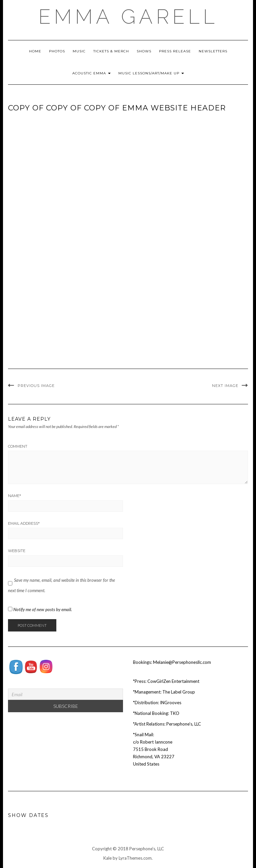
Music (79, 51)
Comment (18, 446)
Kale (107, 858)
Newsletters (213, 51)
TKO (175, 713)
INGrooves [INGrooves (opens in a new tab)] (171, 703)
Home (35, 51)
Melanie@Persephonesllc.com (182, 662)
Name (14, 496)
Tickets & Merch (111, 51)
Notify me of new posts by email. (43, 609)
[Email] (65, 694)
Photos (57, 51)
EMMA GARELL (128, 17)
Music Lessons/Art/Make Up (151, 73)
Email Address (24, 523)
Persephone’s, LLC (184, 724)
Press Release (175, 51)
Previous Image (36, 386)
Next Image (225, 386)
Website (17, 551)
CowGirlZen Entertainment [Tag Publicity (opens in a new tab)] (173, 681)
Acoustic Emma (91, 73)
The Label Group (179, 692)
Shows (144, 51)
